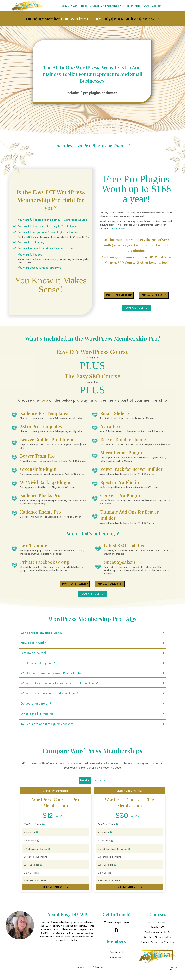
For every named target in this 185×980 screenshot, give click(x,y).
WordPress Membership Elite (158, 940)
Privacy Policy (174, 970)
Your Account (116, 955)
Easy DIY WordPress (158, 925)
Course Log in (117, 960)
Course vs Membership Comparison (158, 945)
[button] (121, 5)
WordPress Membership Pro (158, 935)
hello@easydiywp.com (119, 926)
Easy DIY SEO (158, 930)
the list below (119, 228)
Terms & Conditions (172, 973)
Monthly (85, 784)
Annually (100, 784)
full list (29, 237)
